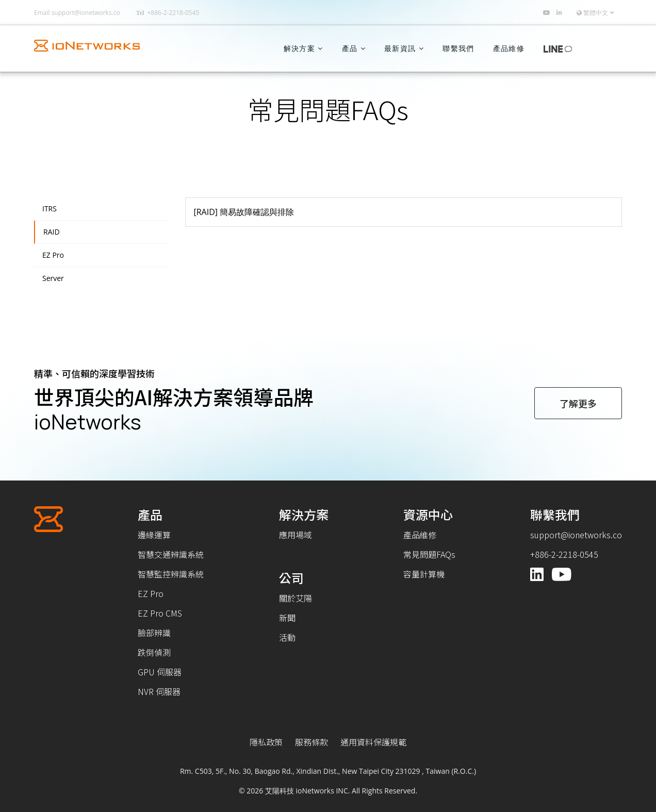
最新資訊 (400, 48)
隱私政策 (266, 742)
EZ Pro (53, 255)
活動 (287, 637)
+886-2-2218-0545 (173, 13)
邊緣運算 (154, 535)
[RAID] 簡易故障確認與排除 (244, 212)
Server (53, 278)
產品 (350, 48)
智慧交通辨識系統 (171, 554)
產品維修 (509, 48)
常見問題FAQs (429, 554)
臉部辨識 (154, 633)
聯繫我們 (458, 48)
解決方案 (299, 48)
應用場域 (296, 535)
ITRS (50, 209)
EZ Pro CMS (160, 613)
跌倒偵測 (154, 652)
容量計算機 (424, 574)
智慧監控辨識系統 (171, 574)
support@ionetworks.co (86, 13)
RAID (52, 232)
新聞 (287, 618)
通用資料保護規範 (373, 742)
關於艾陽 (296, 598)
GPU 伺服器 (160, 672)
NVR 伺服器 (159, 691)
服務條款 (311, 742)
